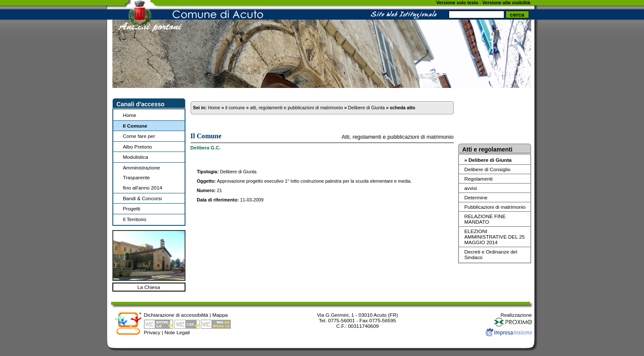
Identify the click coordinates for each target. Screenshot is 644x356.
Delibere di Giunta (366, 108)
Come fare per (139, 136)
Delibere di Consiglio (488, 169)
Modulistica (136, 157)
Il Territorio (135, 219)
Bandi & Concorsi (143, 198)
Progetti (132, 209)
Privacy (152, 332)
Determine (476, 197)
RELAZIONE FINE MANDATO (485, 219)
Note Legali (177, 332)
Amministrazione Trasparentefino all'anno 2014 (143, 178)
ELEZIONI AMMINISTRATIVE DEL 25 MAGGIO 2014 (495, 237)
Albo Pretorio (138, 147)
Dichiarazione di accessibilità (176, 315)
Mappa (220, 315)
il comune (235, 108)
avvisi (471, 188)
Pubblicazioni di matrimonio (495, 207)
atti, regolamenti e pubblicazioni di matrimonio (296, 108)
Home (130, 115)
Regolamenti (479, 179)
